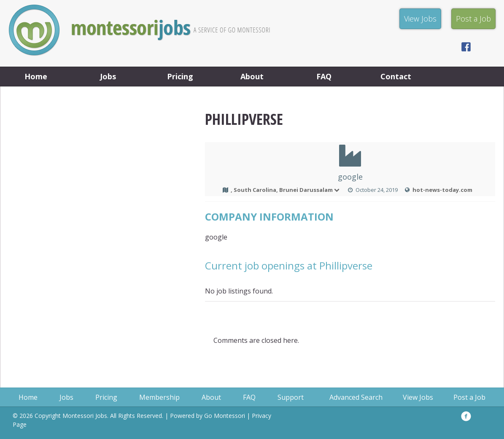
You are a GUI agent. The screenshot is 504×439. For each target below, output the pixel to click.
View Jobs (418, 397)
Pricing (180, 76)
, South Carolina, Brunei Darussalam (286, 190)
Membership (159, 397)
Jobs (108, 76)
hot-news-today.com (442, 190)
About (252, 76)
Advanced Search (356, 397)
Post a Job (469, 397)
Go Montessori (225, 416)
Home (36, 76)
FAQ (324, 76)
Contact (396, 76)
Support (291, 397)
